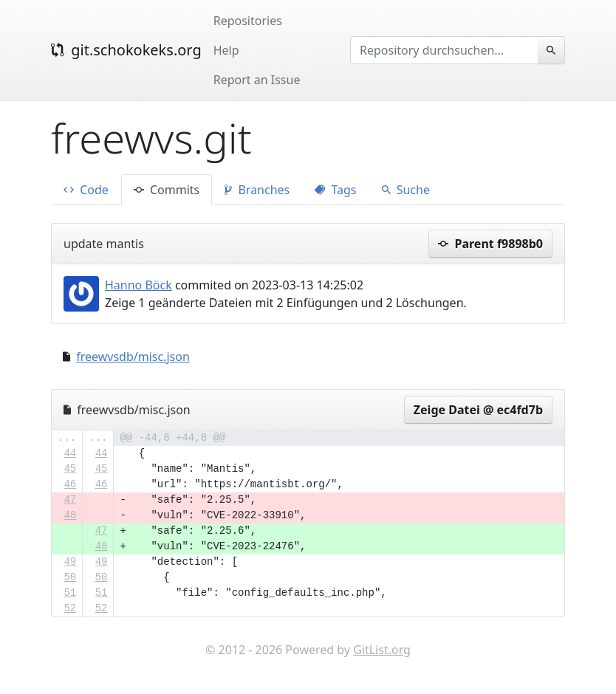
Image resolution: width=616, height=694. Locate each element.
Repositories (248, 21)
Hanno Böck (138, 285)
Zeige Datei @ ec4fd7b (478, 410)
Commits (167, 190)
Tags (335, 190)
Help (226, 50)
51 (70, 593)
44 (70, 453)
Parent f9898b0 (490, 244)
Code (86, 190)
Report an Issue (257, 80)
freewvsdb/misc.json (133, 357)
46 (70, 484)
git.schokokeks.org (126, 50)
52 (70, 608)
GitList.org (382, 650)
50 (70, 577)
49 (70, 562)
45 (70, 469)
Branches (257, 190)
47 (70, 500)
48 (70, 515)
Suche (406, 190)
